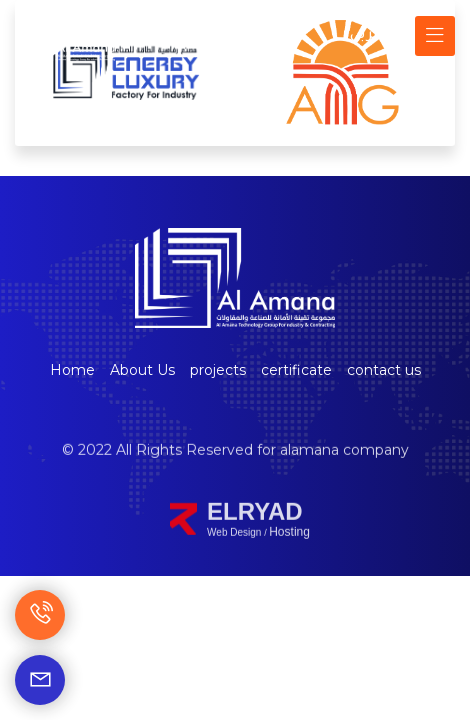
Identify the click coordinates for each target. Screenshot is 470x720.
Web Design (235, 552)
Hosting (289, 552)
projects (218, 370)
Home (72, 370)
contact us (384, 370)
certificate (296, 370)
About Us (142, 370)
